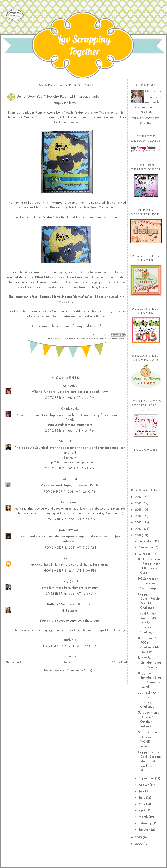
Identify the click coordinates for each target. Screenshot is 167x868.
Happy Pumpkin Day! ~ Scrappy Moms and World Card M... (150, 762)
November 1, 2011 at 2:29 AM (70, 520)
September (147, 779)
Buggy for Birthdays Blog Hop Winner (149, 663)
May (142, 804)
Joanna (66, 502)
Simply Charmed (119, 339)
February (146, 823)
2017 (139, 497)
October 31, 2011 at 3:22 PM (70, 398)
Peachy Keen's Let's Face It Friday (60, 113)
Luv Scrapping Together (84, 45)
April (143, 811)
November (146, 548)
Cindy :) (66, 581)
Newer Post (13, 662)
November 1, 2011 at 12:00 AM (70, 492)
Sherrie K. (66, 442)
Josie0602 (66, 530)
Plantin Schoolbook (82, 339)
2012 (139, 529)
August (144, 785)
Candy (66, 409)
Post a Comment (66, 656)
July (142, 791)
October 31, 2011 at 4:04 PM (70, 431)
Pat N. (66, 479)
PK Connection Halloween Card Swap (148, 584)
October (145, 554)
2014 (139, 516)
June (142, 798)
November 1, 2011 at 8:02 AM (70, 548)
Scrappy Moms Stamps (56, 297)
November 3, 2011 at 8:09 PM (70, 571)
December (146, 541)
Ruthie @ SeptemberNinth (66, 605)
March (144, 817)
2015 (139, 510)
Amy (66, 386)
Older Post (120, 662)
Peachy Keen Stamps (64, 339)
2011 (138, 535)
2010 (139, 838)
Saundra (155, 91)
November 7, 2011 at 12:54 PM (70, 646)
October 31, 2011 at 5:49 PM (70, 469)
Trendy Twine (61, 316)
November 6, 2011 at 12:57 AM (70, 594)
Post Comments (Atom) (76, 671)
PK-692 (40, 278)
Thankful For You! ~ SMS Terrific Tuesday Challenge (147, 623)
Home (67, 662)
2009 (139, 844)
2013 (139, 523)
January (145, 830)
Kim (66, 558)
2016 (139, 503)
